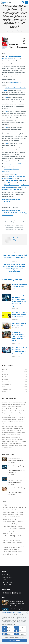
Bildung (6, 39)
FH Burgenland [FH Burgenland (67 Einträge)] (17, 524)
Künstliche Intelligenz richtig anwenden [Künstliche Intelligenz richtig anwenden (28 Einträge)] (10, 531)
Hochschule (14, 181)
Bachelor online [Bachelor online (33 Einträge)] (6, 517)
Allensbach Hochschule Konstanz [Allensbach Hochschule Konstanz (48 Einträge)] (11, 510)
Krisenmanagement (10, 227)
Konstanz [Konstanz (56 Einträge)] (14, 529)
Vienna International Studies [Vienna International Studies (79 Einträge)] (12, 547)
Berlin (13, 226)
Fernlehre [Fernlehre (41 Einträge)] (20, 522)
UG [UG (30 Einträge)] (15, 545)
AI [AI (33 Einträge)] (3, 505)
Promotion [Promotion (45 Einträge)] (19, 543)
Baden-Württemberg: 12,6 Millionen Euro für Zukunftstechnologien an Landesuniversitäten (20, 351)
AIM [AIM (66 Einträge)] (5, 505)
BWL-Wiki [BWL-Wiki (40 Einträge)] (14, 519)
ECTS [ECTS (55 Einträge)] (16, 522)
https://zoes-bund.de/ (15, 164)
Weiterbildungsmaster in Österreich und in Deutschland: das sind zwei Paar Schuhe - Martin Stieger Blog (13, 428)
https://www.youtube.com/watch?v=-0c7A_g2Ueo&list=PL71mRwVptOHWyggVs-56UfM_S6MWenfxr (16, 213)
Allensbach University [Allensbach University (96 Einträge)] (10, 512)
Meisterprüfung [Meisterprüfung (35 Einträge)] (21, 538)
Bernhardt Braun (6, 402)
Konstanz (21, 181)
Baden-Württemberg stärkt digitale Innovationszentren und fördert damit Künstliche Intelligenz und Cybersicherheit (19, 300)
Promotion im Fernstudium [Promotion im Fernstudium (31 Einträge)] (8, 545)
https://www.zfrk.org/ (15, 82)
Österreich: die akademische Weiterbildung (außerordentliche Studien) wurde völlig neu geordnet (14, 433)
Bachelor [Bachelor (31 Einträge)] (21, 515)
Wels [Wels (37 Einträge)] (13, 554)
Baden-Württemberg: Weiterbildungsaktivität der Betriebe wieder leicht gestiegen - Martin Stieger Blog (14, 411)
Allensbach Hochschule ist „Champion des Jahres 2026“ (19, 286)
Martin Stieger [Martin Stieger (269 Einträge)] (10, 536)
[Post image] (7, 287)
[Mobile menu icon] (27, 2)
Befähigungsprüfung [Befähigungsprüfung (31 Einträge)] (7, 519)
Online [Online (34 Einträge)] (7, 540)
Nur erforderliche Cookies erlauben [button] (14, 638)
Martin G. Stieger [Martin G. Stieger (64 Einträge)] (8, 533)
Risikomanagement (10, 229)
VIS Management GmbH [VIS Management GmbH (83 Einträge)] (11, 550)
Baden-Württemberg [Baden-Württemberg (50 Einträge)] (16, 517)
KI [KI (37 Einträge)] (10, 529)
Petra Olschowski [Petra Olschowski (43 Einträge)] (13, 540)
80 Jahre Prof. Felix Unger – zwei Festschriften (19, 324)
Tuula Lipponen (6, 420)
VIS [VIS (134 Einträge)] (23, 547)
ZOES (6, 90)
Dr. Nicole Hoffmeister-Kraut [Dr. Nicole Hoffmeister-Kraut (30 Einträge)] (8, 522)
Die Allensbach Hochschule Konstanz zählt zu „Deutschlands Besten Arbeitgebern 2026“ (19, 336)
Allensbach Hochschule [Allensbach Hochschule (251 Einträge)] (14, 508)
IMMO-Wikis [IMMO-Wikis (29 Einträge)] (20, 526)
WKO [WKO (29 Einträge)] (16, 554)
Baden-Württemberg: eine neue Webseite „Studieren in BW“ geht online (19, 315)
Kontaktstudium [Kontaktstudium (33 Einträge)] (21, 529)
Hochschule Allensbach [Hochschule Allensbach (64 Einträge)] (10, 526)
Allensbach (7, 181)
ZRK (6, 57)
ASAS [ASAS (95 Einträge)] (21, 512)
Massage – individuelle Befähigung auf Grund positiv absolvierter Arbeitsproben (13, 422)
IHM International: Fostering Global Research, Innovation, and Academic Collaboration (17, 480)
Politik (5, 41)
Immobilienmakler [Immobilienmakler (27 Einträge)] (6, 529)
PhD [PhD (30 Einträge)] (19, 540)
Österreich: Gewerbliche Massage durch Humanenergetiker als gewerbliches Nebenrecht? (17, 490)
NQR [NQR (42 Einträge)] (4, 540)
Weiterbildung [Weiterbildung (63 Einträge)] (7, 554)
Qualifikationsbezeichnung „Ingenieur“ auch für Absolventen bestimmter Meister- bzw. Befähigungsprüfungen (14, 404)
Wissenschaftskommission (12, 185)
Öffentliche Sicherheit (19, 227)
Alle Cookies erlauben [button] (14, 641)
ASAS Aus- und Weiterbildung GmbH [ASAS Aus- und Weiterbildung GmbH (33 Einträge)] (10, 515)
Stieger (15, 174)
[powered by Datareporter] (27, 613)
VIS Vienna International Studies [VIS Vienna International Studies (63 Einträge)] (12, 552)
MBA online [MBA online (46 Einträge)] (14, 538)
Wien (15, 229)
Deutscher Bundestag (19, 226)
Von (21, 221)
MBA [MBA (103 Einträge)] (19, 536)
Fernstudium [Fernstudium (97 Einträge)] (7, 524)
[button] (8, 627)
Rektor (10, 183)
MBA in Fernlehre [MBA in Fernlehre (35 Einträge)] (6, 538)
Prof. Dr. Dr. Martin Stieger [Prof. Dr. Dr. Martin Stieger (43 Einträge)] (9, 543)
